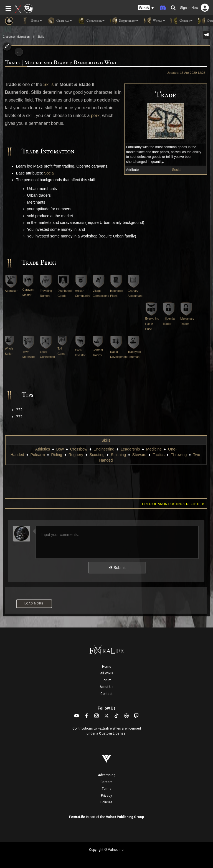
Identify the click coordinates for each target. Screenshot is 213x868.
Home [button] (32, 21)
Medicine (154, 449)
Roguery (76, 455)
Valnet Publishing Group (125, 817)
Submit (117, 568)
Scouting (97, 455)
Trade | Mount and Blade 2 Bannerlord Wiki (61, 63)
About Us (106, 687)
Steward (139, 455)
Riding (57, 455)
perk (95, 116)
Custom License (112, 733)
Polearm (38, 455)
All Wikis (107, 673)
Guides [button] (182, 21)
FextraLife (77, 817)
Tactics (159, 455)
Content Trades (98, 348)
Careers (106, 782)
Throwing (179, 455)
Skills (41, 37)
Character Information (16, 37)
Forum (107, 680)
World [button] (154, 21)
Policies (106, 802)
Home (107, 667)
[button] (146, 8)
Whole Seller (10, 347)
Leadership (130, 449)
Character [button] (91, 21)
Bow (60, 449)
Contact (106, 694)
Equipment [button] (124, 21)
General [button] (60, 21)
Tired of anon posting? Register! (173, 504)
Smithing (118, 455)
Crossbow (79, 449)
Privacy (106, 796)
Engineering (104, 449)
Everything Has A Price (152, 319)
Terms (107, 789)
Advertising (107, 775)
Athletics (43, 449)
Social (177, 170)
